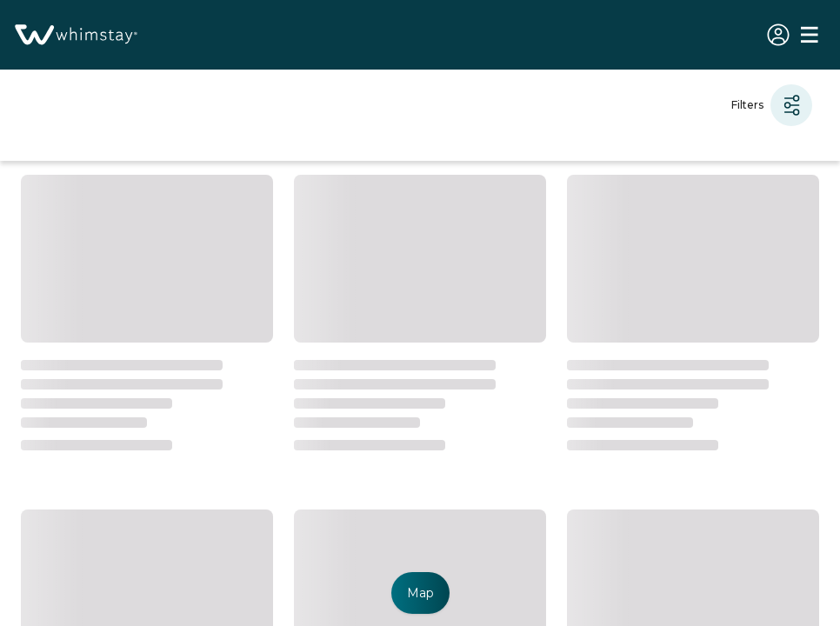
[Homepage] (78, 35)
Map (420, 593)
